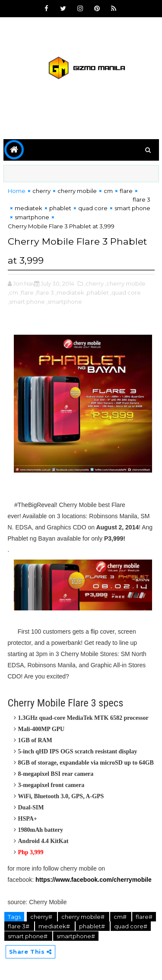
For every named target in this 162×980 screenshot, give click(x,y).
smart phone (132, 208)
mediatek (29, 208)
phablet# (93, 926)
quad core (93, 208)
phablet (60, 208)
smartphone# (76, 936)
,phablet (97, 292)
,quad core (125, 292)
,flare (27, 292)
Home (17, 191)
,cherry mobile (125, 283)
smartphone (32, 217)
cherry (41, 191)
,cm (13, 292)
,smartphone (64, 302)
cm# (121, 917)
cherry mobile (77, 191)
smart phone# (28, 936)
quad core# (131, 926)
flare (126, 191)
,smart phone (26, 302)
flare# (144, 917)
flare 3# (19, 926)
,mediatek (70, 292)
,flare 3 (44, 292)
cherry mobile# (84, 917)
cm (108, 191)
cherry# (42, 917)
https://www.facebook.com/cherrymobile (94, 880)
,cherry (94, 283)
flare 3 (141, 199)
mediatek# (55, 926)
